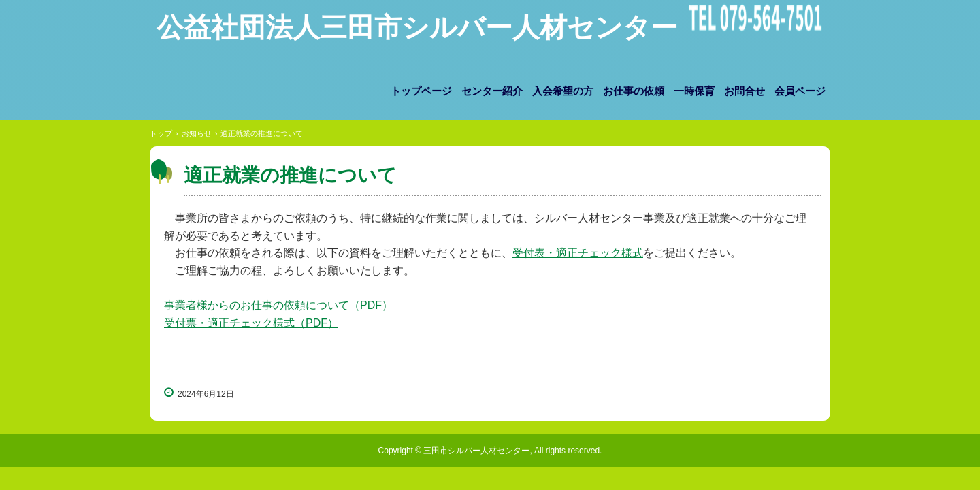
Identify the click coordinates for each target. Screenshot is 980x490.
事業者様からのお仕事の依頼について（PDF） (278, 305)
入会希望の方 (563, 91)
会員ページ (800, 91)
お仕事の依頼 (634, 91)
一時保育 (694, 91)
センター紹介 (492, 91)
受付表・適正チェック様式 (578, 253)
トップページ (421, 91)
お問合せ (745, 91)
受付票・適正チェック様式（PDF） (251, 323)
